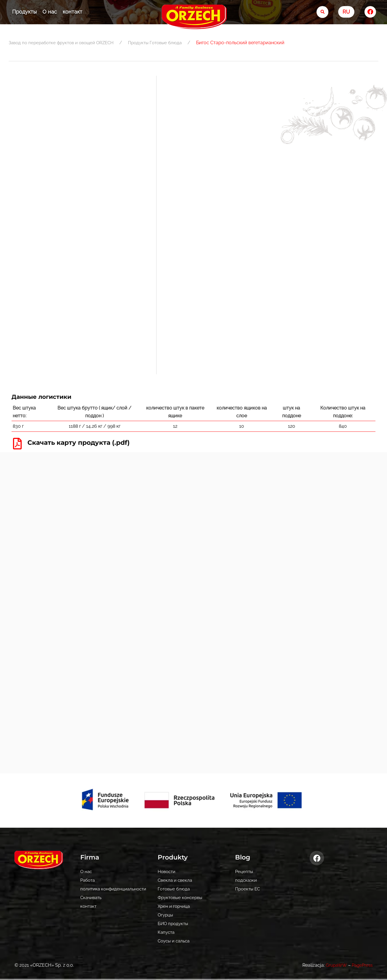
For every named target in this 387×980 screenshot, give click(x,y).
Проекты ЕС (248, 889)
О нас (50, 12)
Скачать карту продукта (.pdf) (84, 442)
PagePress (361, 965)
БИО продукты (174, 924)
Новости (168, 871)
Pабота (88, 880)
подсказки (246, 880)
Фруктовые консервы (182, 897)
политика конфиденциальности (115, 889)
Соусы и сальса (175, 941)
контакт (72, 12)
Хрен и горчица (175, 906)
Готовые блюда (176, 43)
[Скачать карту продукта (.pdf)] (17, 443)
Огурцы (166, 915)
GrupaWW (334, 965)
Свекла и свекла (176, 880)
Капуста (167, 932)
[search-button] (322, 12)
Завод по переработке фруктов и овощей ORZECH (65, 43)
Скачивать (92, 897)
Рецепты (244, 871)
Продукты (24, 12)
